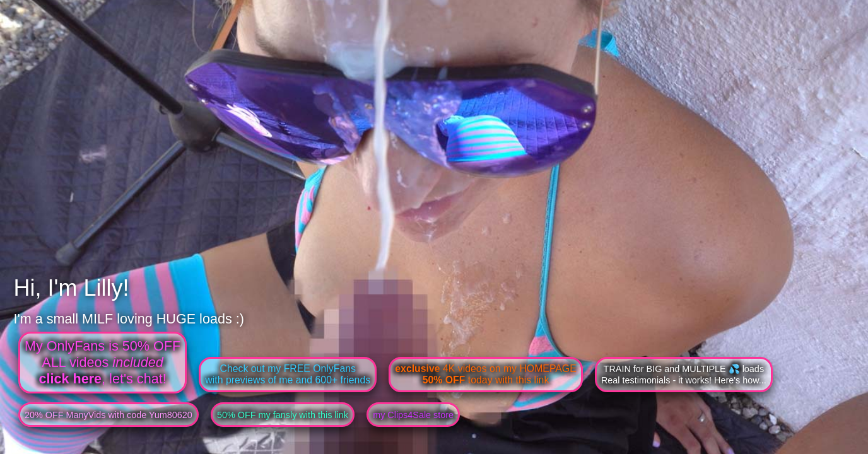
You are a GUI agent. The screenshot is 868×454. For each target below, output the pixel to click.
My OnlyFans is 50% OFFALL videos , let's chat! (103, 362)
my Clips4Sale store (413, 415)
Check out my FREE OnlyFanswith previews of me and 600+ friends (288, 374)
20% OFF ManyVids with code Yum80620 (108, 415)
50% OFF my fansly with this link (283, 415)
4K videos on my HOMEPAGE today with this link (485, 374)
